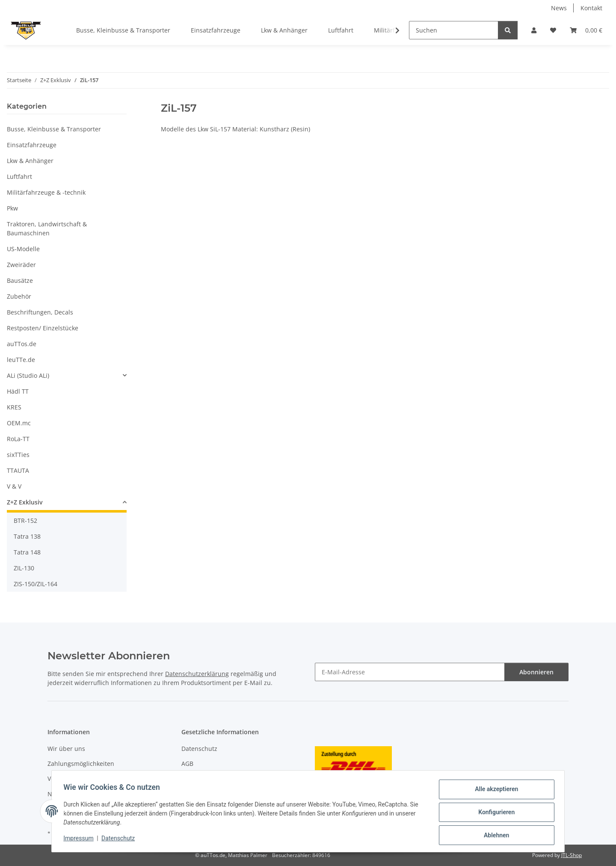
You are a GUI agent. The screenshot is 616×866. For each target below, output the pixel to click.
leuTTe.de (21, 360)
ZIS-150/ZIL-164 (36, 584)
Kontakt (591, 8)
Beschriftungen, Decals (40, 312)
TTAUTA (18, 470)
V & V (14, 486)
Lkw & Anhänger (30, 161)
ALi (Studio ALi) (28, 375)
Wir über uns (66, 749)
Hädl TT (18, 391)
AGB (187, 764)
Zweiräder (21, 265)
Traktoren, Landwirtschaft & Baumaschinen (47, 228)
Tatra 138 (27, 536)
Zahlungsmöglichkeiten (81, 764)
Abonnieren (536, 672)
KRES (14, 407)
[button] (534, 30)
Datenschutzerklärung (197, 674)
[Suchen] (454, 30)
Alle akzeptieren (494, 791)
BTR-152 (25, 520)
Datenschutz (120, 839)
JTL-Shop (572, 855)
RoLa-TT (18, 439)
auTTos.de (22, 344)
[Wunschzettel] (553, 30)
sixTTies (18, 455)
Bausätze (20, 280)
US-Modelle (23, 249)
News (559, 8)
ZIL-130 (24, 568)
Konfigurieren (494, 813)
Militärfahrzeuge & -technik (46, 192)
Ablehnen (494, 836)
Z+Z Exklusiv (25, 502)
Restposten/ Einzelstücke (43, 328)
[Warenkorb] (586, 30)
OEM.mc (19, 423)
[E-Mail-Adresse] (410, 672)
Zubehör (19, 296)
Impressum (80, 839)
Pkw (12, 208)
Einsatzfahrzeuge (32, 145)
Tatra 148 (27, 552)
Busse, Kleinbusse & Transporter (54, 129)
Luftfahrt (19, 176)
